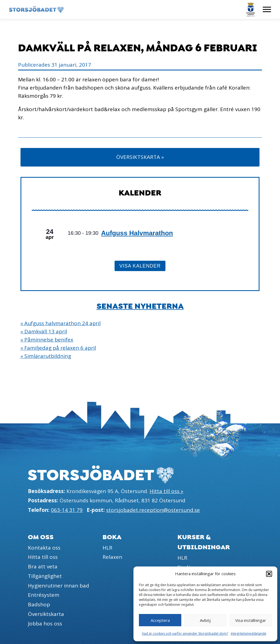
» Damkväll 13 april (44, 331)
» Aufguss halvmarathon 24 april (61, 323)
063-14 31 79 (67, 510)
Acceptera (160, 620)
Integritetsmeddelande (249, 633)
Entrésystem (44, 595)
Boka (112, 537)
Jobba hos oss (45, 624)
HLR (107, 548)
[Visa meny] (267, 10)
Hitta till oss (43, 557)
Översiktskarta (46, 614)
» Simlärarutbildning (46, 356)
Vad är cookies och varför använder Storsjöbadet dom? (185, 633)
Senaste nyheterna (140, 306)
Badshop (39, 604)
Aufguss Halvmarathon (137, 233)
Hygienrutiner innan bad (59, 586)
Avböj (205, 620)
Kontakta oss (44, 548)
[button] (269, 574)
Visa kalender (140, 266)
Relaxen (112, 557)
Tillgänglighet (45, 576)
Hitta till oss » (166, 491)
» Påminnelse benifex (47, 340)
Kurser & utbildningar (204, 542)
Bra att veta (43, 566)
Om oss (41, 537)
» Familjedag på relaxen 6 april (58, 348)
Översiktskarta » (140, 157)
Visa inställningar (251, 620)
